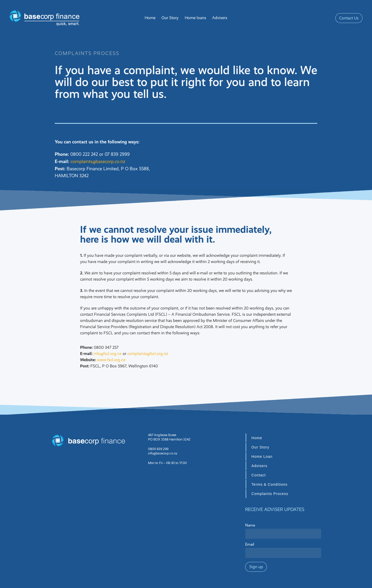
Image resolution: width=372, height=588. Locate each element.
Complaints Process (270, 494)
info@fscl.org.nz (108, 354)
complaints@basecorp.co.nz (98, 161)
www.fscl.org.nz (111, 360)
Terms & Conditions (269, 484)
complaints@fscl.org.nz (148, 354)
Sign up (256, 567)
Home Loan (262, 457)
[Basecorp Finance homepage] (45, 18)
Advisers (220, 18)
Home (150, 18)
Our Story (170, 18)
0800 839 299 (158, 449)
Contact (258, 475)
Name (250, 525)
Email (250, 544)
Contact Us (349, 18)
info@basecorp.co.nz (163, 453)
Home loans (195, 18)
